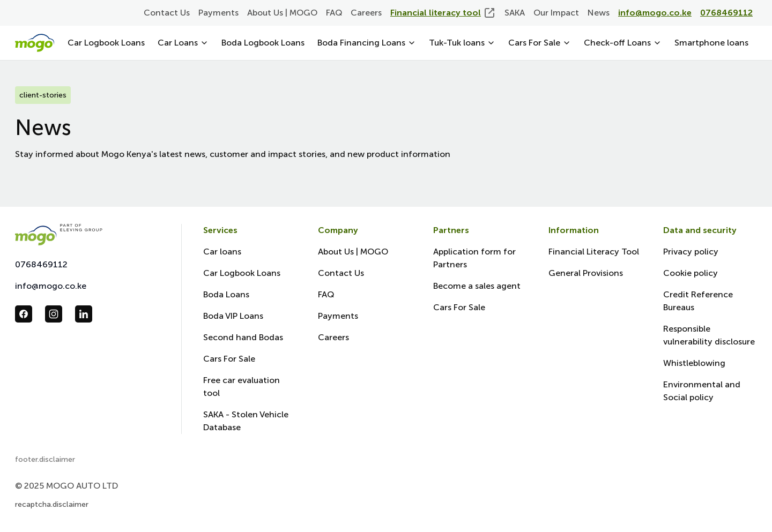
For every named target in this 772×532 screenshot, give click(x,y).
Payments (218, 13)
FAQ (334, 13)
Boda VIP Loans (233, 316)
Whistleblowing (694, 363)
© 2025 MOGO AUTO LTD (66, 486)
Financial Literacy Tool (594, 252)
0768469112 (41, 264)
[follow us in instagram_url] (54, 314)
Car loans (222, 252)
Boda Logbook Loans (263, 43)
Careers (366, 13)
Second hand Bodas (243, 337)
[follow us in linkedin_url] (84, 314)
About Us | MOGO (282, 13)
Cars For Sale (229, 359)
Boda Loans (226, 294)
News (599, 13)
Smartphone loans (711, 43)
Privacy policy (691, 252)
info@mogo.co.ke (51, 286)
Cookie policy (691, 273)
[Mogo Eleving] (87, 234)
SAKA (515, 13)
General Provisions (586, 273)
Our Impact (556, 13)
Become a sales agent (477, 286)
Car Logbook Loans (106, 43)
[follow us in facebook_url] (24, 314)
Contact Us (167, 13)
